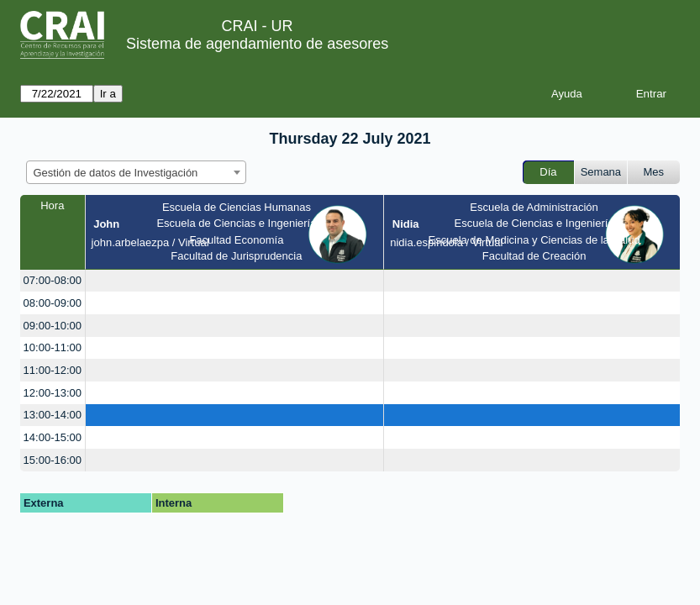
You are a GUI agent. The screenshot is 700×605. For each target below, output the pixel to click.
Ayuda (567, 94)
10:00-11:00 (53, 347)
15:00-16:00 (53, 460)
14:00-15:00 (53, 437)
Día (548, 172)
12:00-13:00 (53, 393)
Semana (601, 172)
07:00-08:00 (53, 280)
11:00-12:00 (53, 370)
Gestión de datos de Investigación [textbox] (116, 173)
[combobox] (136, 172)
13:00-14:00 (53, 415)
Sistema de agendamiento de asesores (257, 44)
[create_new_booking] (235, 281)
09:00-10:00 (53, 326)
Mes (654, 172)
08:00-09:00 (53, 303)
